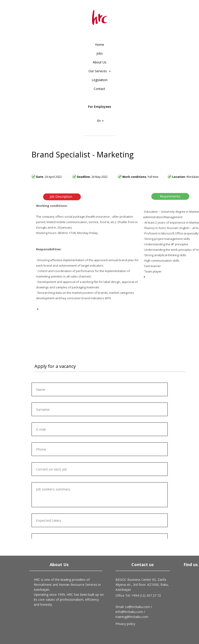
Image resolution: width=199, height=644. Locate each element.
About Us (100, 62)
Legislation (100, 80)
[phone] (100, 449)
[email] (100, 429)
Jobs (100, 53)
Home (100, 45)
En (99, 121)
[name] (100, 389)
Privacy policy (125, 624)
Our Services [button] (98, 71)
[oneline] (100, 409)
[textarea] (100, 495)
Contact (99, 89)
